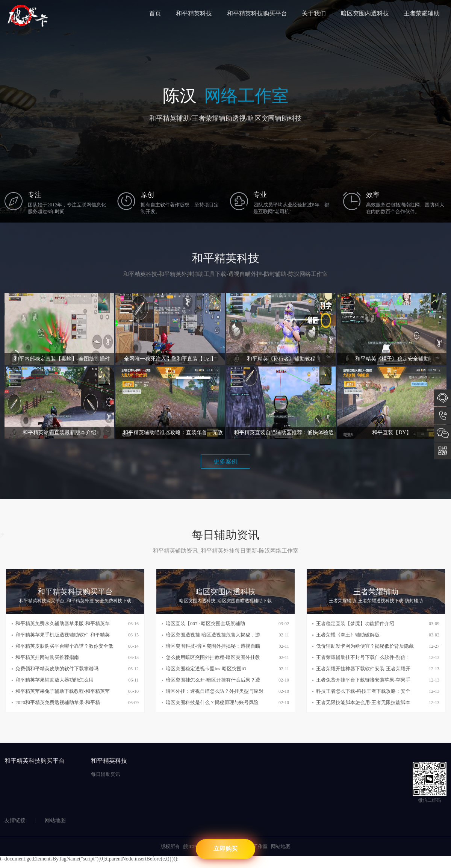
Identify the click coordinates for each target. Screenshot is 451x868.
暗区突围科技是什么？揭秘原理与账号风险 (212, 702)
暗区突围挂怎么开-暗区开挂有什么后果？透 (213, 680)
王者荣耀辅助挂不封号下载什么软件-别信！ (363, 657)
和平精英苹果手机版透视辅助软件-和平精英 (63, 635)
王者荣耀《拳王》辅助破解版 (348, 635)
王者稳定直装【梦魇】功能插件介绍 (355, 623)
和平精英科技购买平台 (257, 13)
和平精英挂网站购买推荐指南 (47, 657)
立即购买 (225, 849)
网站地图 (55, 820)
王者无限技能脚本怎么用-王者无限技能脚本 (363, 702)
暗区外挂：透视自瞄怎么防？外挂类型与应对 (215, 691)
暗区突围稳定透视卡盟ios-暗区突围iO (206, 669)
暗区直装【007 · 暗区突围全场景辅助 (205, 623)
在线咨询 (443, 398)
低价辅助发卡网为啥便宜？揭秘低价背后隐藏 (365, 646)
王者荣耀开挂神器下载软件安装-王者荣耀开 (363, 669)
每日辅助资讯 (106, 774)
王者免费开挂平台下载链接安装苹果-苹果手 (363, 680)
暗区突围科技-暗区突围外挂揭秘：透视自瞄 (213, 646)
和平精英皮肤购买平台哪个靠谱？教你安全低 (64, 646)
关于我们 (314, 13)
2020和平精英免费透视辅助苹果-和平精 (58, 702)
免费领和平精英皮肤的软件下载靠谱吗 (57, 669)
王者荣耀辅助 (422, 13)
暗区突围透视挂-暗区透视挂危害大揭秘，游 (213, 635)
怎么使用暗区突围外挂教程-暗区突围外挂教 (213, 657)
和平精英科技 (194, 13)
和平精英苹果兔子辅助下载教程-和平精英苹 (63, 691)
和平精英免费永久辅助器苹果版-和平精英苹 (63, 623)
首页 (155, 13)
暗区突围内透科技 (365, 13)
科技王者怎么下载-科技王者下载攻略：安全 (363, 691)
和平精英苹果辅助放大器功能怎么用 (54, 680)
